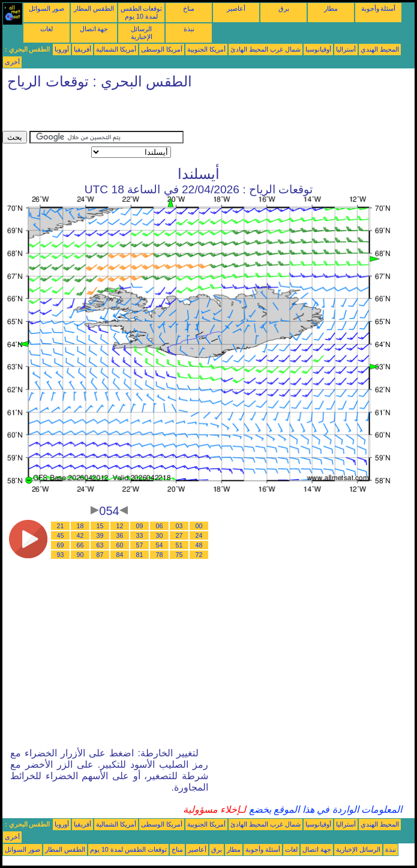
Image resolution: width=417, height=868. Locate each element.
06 (160, 526)
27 (179, 535)
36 (120, 535)
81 (140, 555)
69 (61, 545)
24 (199, 535)
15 (100, 526)
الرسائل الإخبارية (142, 33)
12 (120, 526)
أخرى (12, 62)
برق (284, 8)
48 (199, 545)
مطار (331, 8)
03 (179, 526)
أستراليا (346, 49)
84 (120, 555)
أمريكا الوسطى (162, 49)
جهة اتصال (94, 29)
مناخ (189, 8)
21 (61, 526)
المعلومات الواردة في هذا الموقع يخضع (324, 809)
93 (61, 555)
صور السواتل (46, 8)
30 (160, 535)
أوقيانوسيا (318, 49)
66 (80, 545)
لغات (46, 29)
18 (80, 526)
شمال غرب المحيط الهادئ (265, 49)
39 (100, 535)
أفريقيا (82, 49)
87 (100, 555)
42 (80, 535)
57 (140, 545)
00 (199, 526)
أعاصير (236, 8)
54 (160, 545)
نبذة (189, 29)
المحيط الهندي (380, 49)
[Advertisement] (143, 113)
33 (140, 535)
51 (179, 545)
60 (120, 545)
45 (61, 535)
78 (160, 555)
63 (100, 545)
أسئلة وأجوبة (379, 8)
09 (140, 526)
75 (179, 555)
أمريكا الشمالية (116, 49)
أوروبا (62, 49)
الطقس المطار (94, 8)
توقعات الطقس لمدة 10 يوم (142, 12)
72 (199, 555)
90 (80, 555)
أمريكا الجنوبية (206, 49)
